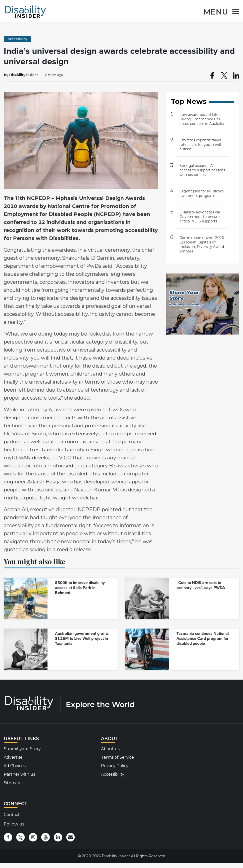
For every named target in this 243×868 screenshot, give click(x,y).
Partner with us (19, 774)
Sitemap (12, 783)
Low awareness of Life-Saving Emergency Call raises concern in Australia (202, 119)
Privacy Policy (115, 766)
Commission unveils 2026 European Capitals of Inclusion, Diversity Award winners (202, 244)
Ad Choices (15, 766)
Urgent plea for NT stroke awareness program (202, 193)
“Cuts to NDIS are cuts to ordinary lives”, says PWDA (201, 585)
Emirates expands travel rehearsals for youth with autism (201, 145)
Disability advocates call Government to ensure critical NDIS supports (200, 217)
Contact (12, 815)
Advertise (13, 757)
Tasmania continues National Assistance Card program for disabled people (203, 639)
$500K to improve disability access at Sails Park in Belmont (80, 588)
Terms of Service (117, 757)
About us (110, 749)
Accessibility (113, 774)
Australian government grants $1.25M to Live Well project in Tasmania (82, 639)
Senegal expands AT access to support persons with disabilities (202, 170)
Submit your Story (22, 749)
